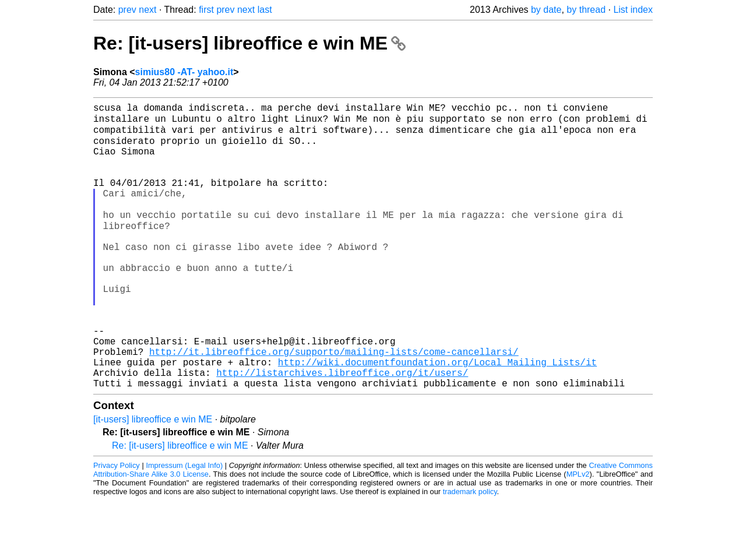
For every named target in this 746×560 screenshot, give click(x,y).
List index (633, 10)
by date (546, 10)
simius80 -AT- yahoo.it (184, 72)
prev (127, 10)
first (206, 10)
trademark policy (470, 551)
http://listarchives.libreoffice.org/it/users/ (342, 429)
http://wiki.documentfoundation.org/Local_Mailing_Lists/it (437, 417)
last (265, 10)
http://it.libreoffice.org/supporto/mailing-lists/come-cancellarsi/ (334, 404)
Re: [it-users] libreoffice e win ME (249, 43)
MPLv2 (578, 533)
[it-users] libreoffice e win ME (153, 479)
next (147, 10)
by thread (586, 10)
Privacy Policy (117, 525)
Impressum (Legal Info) (184, 525)
